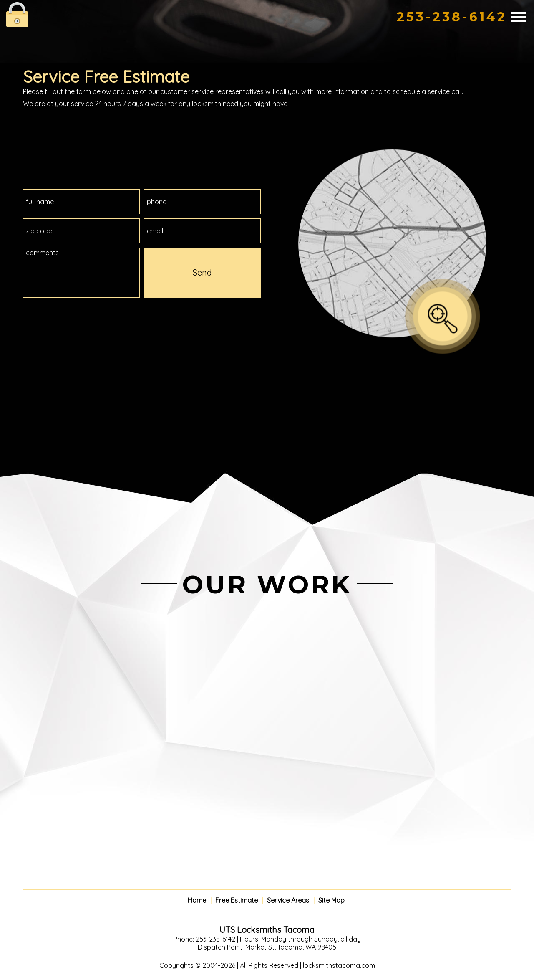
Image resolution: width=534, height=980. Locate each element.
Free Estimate (237, 900)
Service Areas (288, 900)
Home (197, 900)
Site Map (331, 900)
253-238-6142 (452, 17)
